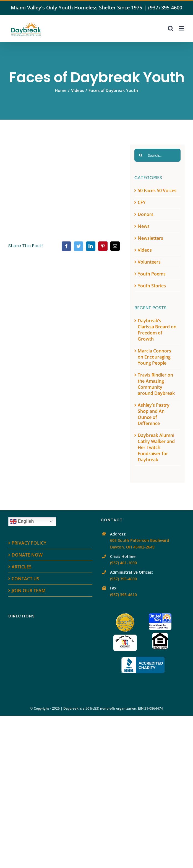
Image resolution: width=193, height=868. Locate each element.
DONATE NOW (27, 555)
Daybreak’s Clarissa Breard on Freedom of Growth (157, 330)
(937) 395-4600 (165, 7)
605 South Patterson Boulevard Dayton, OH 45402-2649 (140, 544)
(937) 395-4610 (123, 595)
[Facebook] (66, 246)
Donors (146, 214)
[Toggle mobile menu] (182, 28)
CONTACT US (25, 579)
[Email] (115, 246)
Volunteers (149, 262)
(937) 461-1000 (123, 563)
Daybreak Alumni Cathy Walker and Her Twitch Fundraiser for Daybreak (156, 447)
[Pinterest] (103, 246)
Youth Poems (152, 274)
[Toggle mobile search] (171, 28)
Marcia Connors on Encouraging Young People (154, 357)
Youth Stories (152, 286)
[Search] (141, 155)
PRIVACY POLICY (29, 543)
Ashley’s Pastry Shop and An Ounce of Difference (154, 414)
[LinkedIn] (91, 246)
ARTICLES (22, 567)
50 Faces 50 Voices (157, 190)
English (22, 522)
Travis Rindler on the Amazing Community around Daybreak (156, 384)
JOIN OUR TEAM (29, 591)
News (144, 226)
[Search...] (157, 155)
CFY (142, 202)
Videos (145, 250)
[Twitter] (79, 246)
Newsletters (150, 238)
